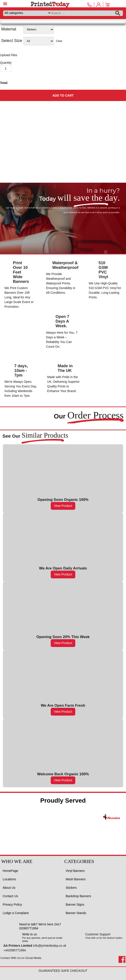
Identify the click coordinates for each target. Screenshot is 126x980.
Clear (59, 41)
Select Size (12, 41)
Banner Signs (75, 905)
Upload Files (9, 55)
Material (9, 29)
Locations (9, 879)
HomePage (10, 871)
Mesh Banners (76, 879)
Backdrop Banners (79, 896)
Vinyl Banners (75, 871)
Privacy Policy (12, 905)
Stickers (71, 888)
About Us (9, 888)
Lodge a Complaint (16, 913)
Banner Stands (76, 913)
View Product (63, 506)
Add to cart (63, 95)
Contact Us (10, 896)
